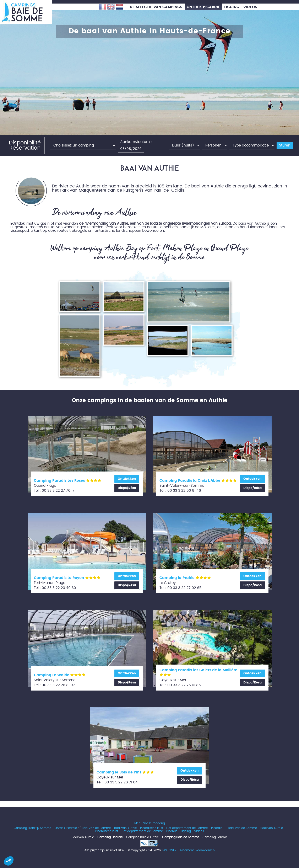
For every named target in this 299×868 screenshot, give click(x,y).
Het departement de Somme (187, 828)
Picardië (217, 828)
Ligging (186, 831)
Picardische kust (152, 828)
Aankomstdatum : (136, 142)
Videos (199, 831)
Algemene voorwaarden (197, 850)
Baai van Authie (126, 828)
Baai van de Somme (96, 828)
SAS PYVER (169, 850)
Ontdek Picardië (66, 828)
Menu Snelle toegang (150, 823)
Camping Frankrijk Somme (32, 828)
